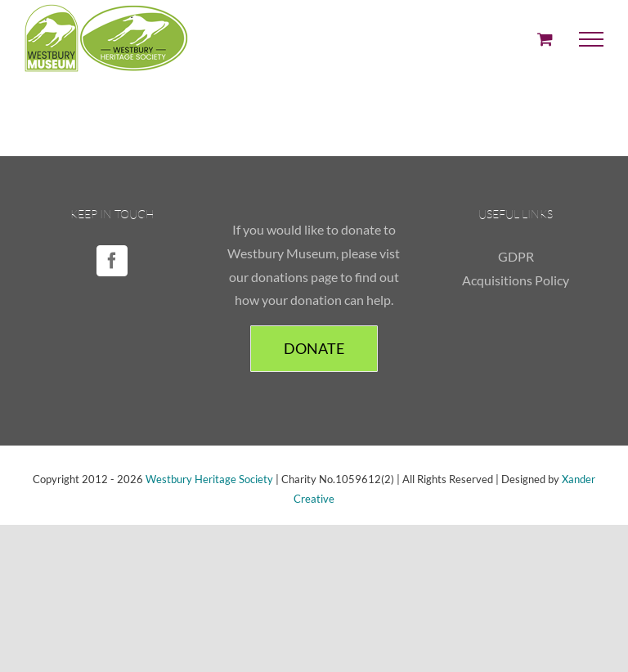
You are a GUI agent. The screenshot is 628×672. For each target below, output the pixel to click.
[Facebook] (112, 261)
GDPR (516, 256)
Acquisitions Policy (516, 280)
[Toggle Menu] (591, 39)
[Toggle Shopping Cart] (545, 39)
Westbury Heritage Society (209, 479)
